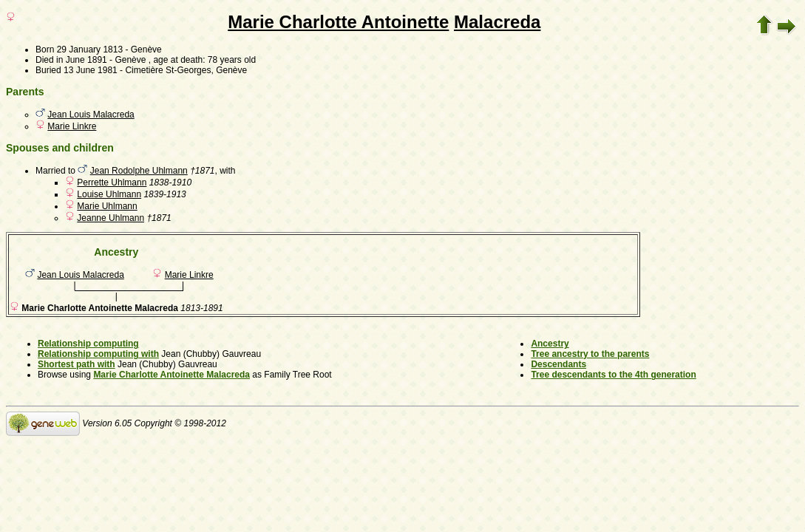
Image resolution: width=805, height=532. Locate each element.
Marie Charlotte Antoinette (338, 22)
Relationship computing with (98, 354)
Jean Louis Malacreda (91, 115)
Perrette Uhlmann (112, 183)
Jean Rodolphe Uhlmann (139, 171)
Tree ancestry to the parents (590, 354)
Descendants (558, 364)
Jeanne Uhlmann (111, 218)
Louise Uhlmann (109, 194)
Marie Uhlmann (107, 206)
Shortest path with (77, 364)
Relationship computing (88, 344)
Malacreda (497, 22)
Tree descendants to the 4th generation (613, 375)
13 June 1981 (91, 70)
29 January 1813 (90, 50)
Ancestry (550, 344)
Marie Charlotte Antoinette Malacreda (171, 375)
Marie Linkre (72, 126)
